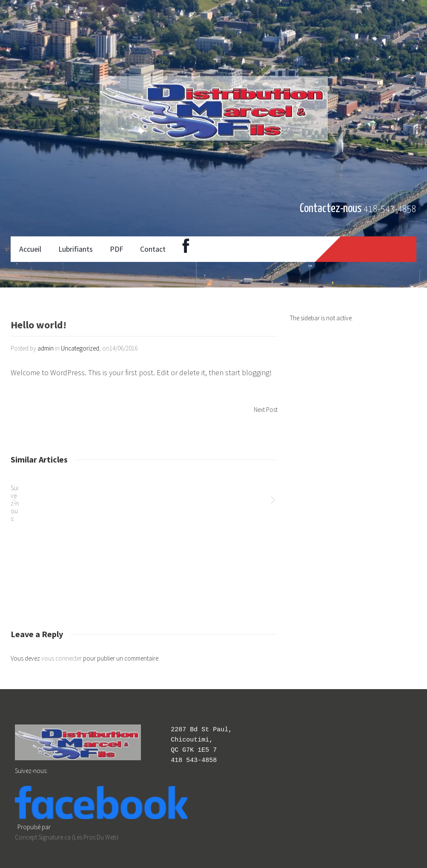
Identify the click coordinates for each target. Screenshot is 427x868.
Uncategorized (80, 348)
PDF (116, 249)
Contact (153, 249)
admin (46, 348)
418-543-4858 (390, 209)
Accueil (30, 249)
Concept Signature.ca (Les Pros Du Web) (67, 837)
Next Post (266, 410)
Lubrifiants (76, 249)
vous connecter (62, 658)
